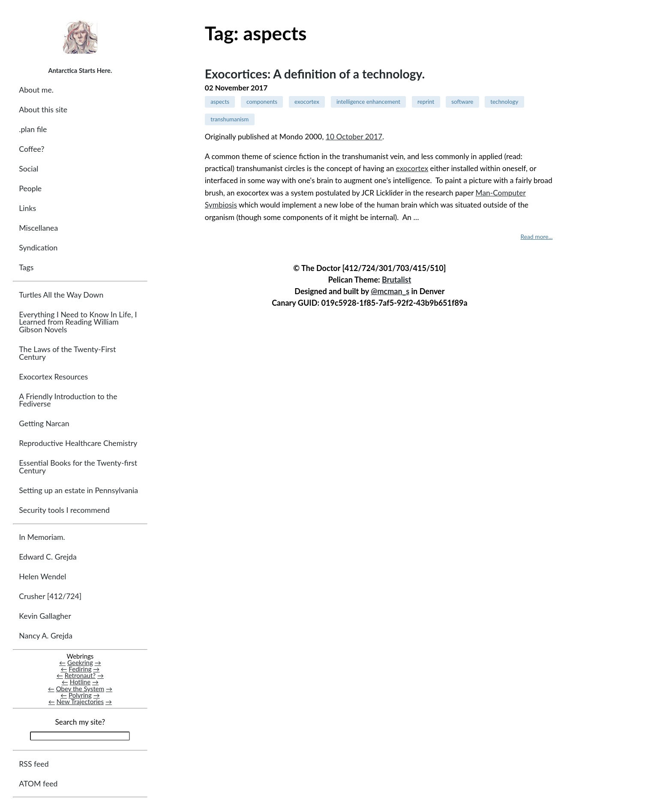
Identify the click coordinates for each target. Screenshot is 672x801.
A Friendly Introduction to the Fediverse (68, 400)
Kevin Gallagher (45, 616)
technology (504, 102)
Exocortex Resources (53, 377)
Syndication (38, 248)
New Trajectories (80, 702)
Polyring (80, 695)
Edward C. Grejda (48, 557)
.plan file (33, 129)
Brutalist (396, 280)
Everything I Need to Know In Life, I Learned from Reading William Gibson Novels (78, 322)
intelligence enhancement (368, 102)
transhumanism (229, 119)
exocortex (307, 102)
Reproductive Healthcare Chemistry (78, 443)
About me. (36, 90)
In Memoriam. (42, 537)
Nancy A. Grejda (46, 636)
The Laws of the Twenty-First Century (67, 353)
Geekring (80, 662)
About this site (43, 110)
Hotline (80, 682)
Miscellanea (38, 228)
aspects (220, 102)
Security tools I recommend (64, 510)
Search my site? (80, 722)
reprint (426, 102)
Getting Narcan (44, 423)
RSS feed (34, 764)
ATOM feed (38, 784)
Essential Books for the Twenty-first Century (78, 467)
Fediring (80, 669)
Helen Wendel (42, 577)
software (462, 102)
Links (27, 208)
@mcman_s (390, 291)
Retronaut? (80, 675)
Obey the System (80, 689)
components (262, 102)
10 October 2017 (354, 137)
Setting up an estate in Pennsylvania (78, 490)
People (30, 188)
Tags (26, 267)
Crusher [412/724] (50, 596)
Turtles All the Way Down (61, 295)
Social (28, 169)
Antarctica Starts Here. (80, 70)
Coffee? (31, 149)
